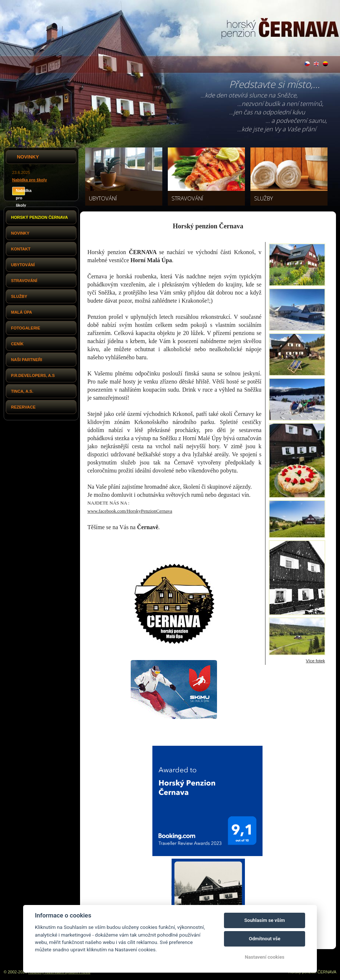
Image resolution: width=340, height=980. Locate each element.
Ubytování (23, 265)
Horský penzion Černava (39, 217)
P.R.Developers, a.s (33, 375)
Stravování (24, 281)
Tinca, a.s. (22, 391)
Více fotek (315, 661)
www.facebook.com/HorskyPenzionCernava (130, 511)
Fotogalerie (26, 328)
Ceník (17, 344)
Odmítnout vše (265, 939)
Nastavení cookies (265, 957)
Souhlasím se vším (265, 920)
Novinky (20, 233)
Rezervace (23, 407)
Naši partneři (27, 360)
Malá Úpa (21, 312)
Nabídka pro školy (30, 180)
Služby (19, 296)
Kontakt (21, 249)
